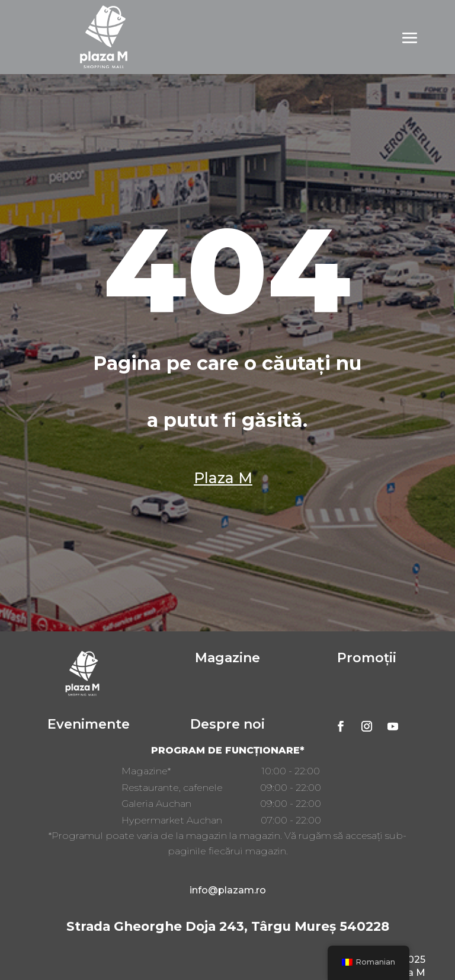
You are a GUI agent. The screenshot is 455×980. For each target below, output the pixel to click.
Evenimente (89, 724)
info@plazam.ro (228, 890)
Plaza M (223, 478)
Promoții (367, 658)
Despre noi (227, 724)
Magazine (227, 658)
